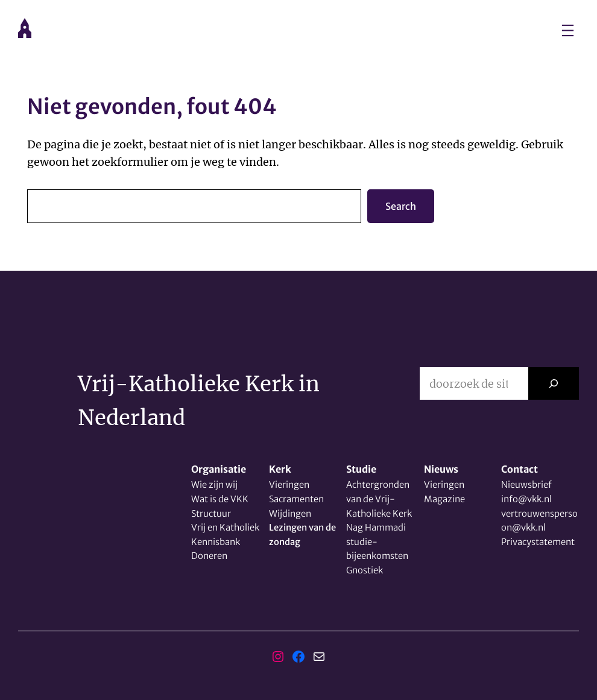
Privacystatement (538, 542)
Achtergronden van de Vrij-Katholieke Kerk (379, 499)
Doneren (209, 556)
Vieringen (289, 484)
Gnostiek (365, 570)
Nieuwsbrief (526, 484)
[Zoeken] (554, 383)
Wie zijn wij (214, 484)
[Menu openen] (568, 30)
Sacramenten (296, 499)
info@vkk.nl (526, 499)
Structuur (211, 513)
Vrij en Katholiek (225, 527)
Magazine (444, 499)
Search (401, 206)
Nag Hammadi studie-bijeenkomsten (377, 541)
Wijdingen (290, 513)
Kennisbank (216, 542)
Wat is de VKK (220, 499)
